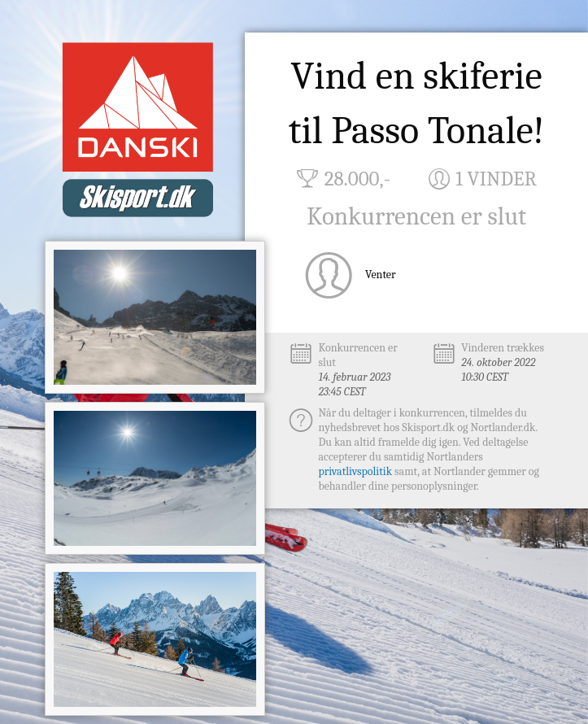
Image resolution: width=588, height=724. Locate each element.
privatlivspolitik (355, 471)
